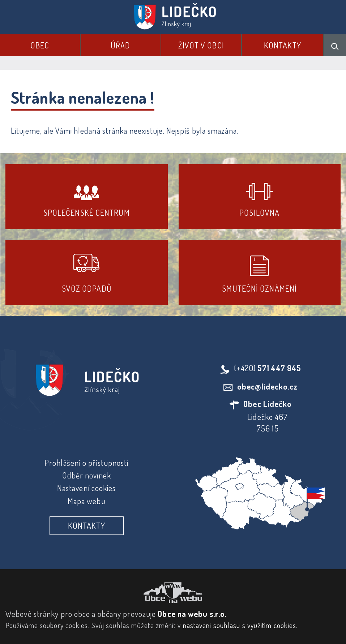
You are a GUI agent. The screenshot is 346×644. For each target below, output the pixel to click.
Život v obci (201, 45)
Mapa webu (87, 501)
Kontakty (283, 45)
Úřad (120, 45)
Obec (40, 45)
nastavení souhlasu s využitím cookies (240, 625)
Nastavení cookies (87, 488)
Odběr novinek (87, 475)
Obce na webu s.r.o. (192, 614)
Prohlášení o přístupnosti (87, 463)
